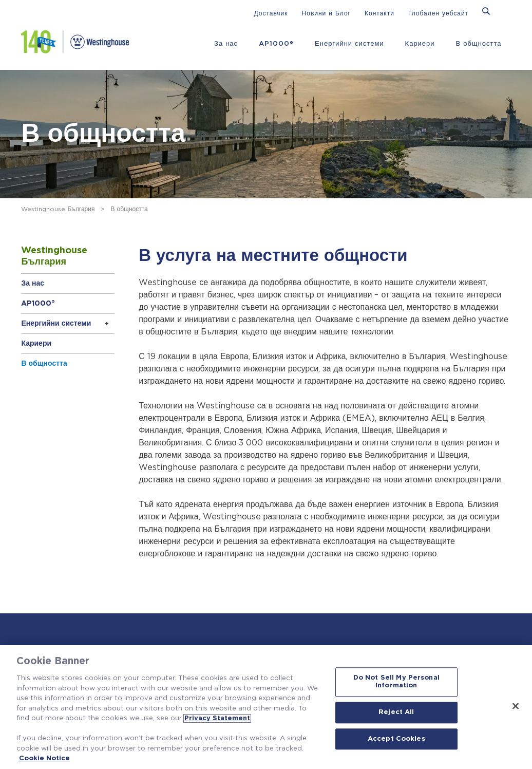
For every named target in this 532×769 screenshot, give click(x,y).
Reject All (396, 712)
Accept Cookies (396, 739)
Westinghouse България (58, 209)
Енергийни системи (349, 44)
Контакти (379, 13)
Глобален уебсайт (438, 13)
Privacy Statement (217, 718)
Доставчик (271, 13)
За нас (226, 44)
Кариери (420, 44)
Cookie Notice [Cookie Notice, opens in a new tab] (44, 758)
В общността (479, 44)
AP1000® (276, 44)
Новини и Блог (326, 13)
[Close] (516, 706)
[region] (266, 707)
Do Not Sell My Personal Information (396, 682)
